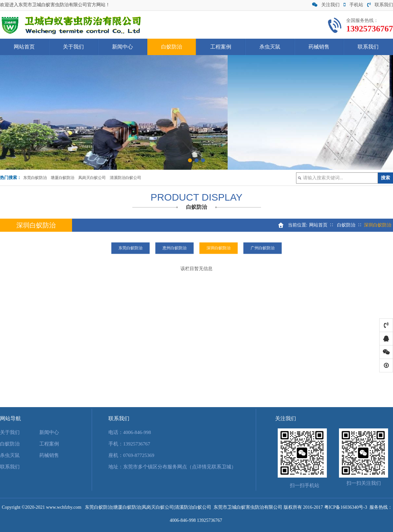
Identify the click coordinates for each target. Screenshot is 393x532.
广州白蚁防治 (233, 248)
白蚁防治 (172, 47)
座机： (116, 455)
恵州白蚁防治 (184, 248)
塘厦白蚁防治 (63, 178)
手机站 (353, 5)
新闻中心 (122, 47)
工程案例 (221, 47)
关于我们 (73, 47)
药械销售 (319, 47)
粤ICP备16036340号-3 (346, 507)
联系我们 (380, 5)
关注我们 (326, 5)
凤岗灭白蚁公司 (92, 178)
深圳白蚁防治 (209, 248)
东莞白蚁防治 (35, 178)
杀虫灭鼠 (270, 47)
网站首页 (24, 47)
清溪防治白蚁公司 (125, 178)
